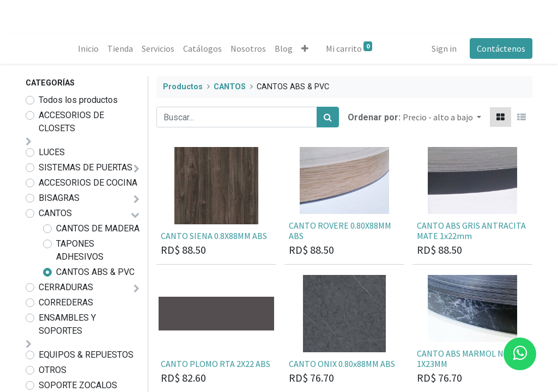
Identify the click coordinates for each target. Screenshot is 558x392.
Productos (183, 87)
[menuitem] (88, 48)
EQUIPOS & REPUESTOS (86, 355)
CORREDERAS (66, 302)
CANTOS (55, 213)
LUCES (52, 152)
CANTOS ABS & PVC (95, 272)
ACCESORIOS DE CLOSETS (71, 122)
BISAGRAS (59, 198)
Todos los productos (78, 100)
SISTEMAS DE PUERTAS (86, 167)
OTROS (53, 370)
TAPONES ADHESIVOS (80, 250)
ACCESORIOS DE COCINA (88, 183)
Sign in (444, 48)
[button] (305, 48)
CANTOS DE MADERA (98, 228)
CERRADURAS (66, 287)
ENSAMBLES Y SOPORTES (67, 324)
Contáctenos (501, 48)
